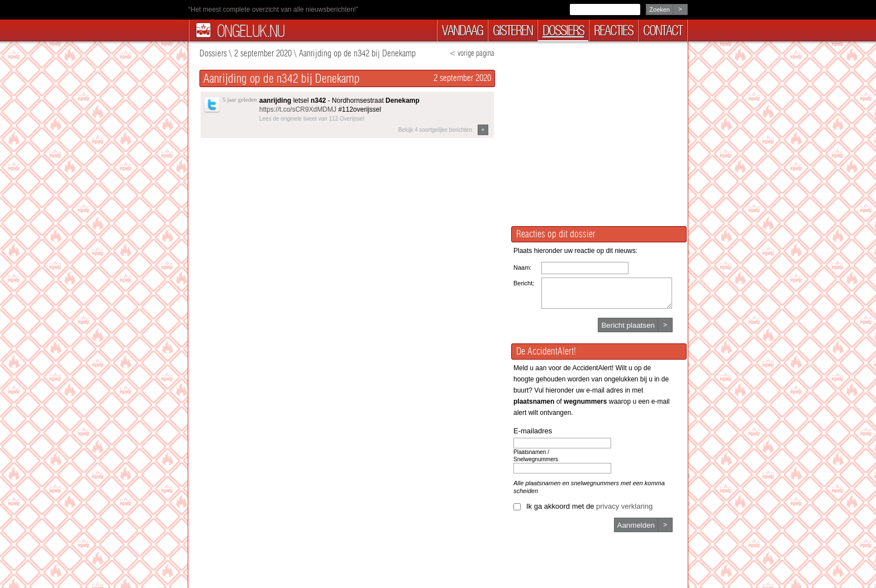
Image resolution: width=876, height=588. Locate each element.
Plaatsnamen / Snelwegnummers (536, 456)
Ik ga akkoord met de (589, 506)
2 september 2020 (263, 53)
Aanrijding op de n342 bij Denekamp (357, 53)
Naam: (522, 267)
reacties (613, 30)
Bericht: (524, 283)
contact (663, 30)
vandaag (462, 30)
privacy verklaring (624, 506)
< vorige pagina (472, 53)
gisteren (513, 30)
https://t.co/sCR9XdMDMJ (298, 109)
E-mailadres (533, 431)
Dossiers (213, 53)
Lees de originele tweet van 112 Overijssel (312, 119)
